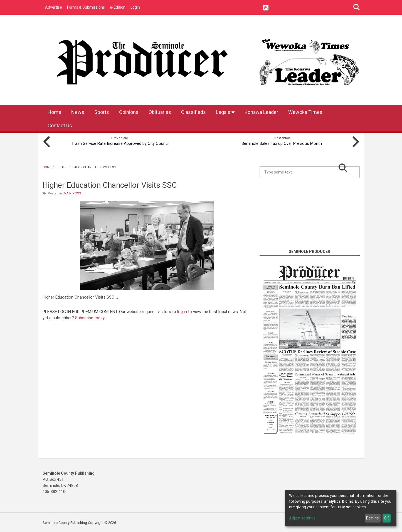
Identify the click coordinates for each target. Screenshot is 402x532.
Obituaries (160, 112)
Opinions (129, 112)
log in (182, 311)
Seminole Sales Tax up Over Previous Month (283, 143)
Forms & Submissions (86, 7)
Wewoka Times (305, 112)
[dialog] (341, 508)
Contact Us (60, 125)
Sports (102, 112)
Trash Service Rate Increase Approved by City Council (120, 143)
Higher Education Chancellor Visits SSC (110, 185)
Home (54, 112)
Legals (225, 112)
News (78, 112)
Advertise (54, 7)
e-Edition (118, 7)
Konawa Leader (261, 112)
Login (135, 7)
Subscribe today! (90, 317)
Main (68, 193)
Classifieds (193, 112)
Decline (373, 518)
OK (386, 518)
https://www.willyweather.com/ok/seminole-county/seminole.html (310, 241)
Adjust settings (302, 518)
